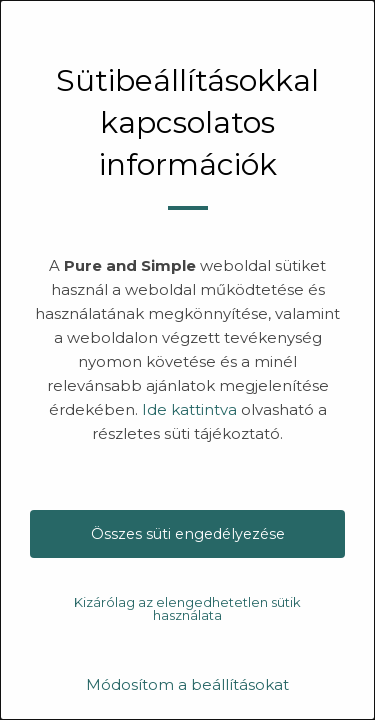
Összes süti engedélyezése (188, 534)
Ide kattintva (189, 409)
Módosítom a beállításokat (187, 684)
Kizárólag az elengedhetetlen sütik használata (187, 608)
